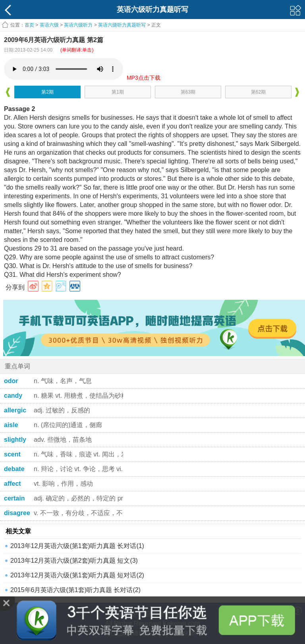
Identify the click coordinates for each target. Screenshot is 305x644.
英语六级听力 (78, 25)
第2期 (47, 92)
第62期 (258, 92)
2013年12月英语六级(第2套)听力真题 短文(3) (74, 561)
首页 (29, 25)
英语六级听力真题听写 (122, 25)
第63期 (188, 92)
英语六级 (49, 25)
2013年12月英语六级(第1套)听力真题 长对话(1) (77, 546)
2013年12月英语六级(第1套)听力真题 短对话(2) (77, 575)
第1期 (118, 92)
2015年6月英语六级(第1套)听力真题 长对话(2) (75, 590)
